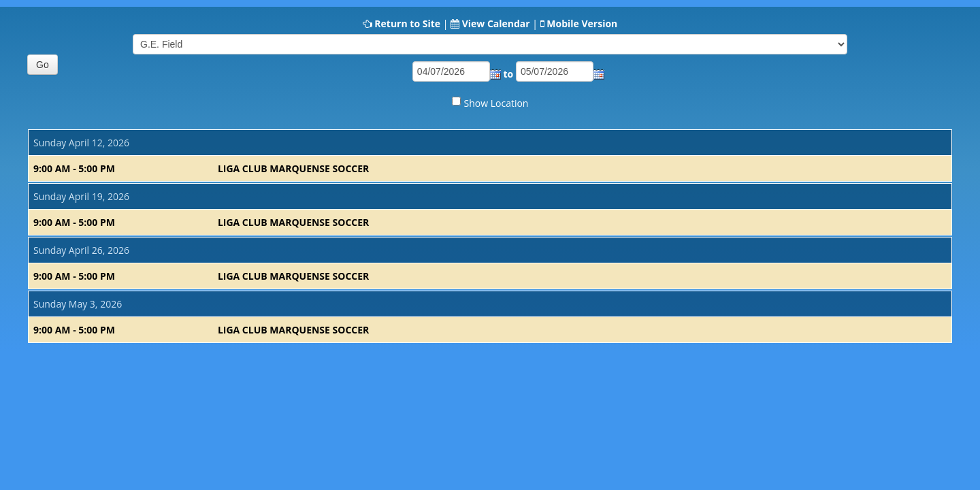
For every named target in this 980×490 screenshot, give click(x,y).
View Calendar (496, 23)
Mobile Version (582, 23)
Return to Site (407, 23)
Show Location (496, 103)
